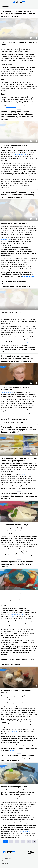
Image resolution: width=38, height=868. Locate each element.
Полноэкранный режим (34, 38)
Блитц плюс (19, 2)
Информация (31, 38)
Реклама (5, 864)
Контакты (6, 861)
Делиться (36, 38)
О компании (6, 858)
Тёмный (2, 2)
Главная (9, 852)
